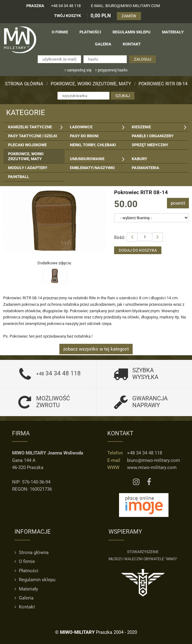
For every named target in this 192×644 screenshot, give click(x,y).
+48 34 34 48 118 (66, 6)
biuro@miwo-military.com (154, 460)
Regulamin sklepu (35, 580)
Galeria (24, 598)
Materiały (26, 589)
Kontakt (25, 607)
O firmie (25, 561)
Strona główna (24, 84)
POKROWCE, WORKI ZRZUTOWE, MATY (91, 84)
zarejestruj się (78, 70)
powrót (178, 203)
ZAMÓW (129, 16)
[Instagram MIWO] (136, 482)
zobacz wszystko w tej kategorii (96, 349)
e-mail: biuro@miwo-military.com (125, 6)
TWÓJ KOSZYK (68, 16)
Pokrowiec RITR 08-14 (163, 84)
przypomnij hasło (111, 70)
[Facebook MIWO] (149, 482)
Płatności (26, 571)
